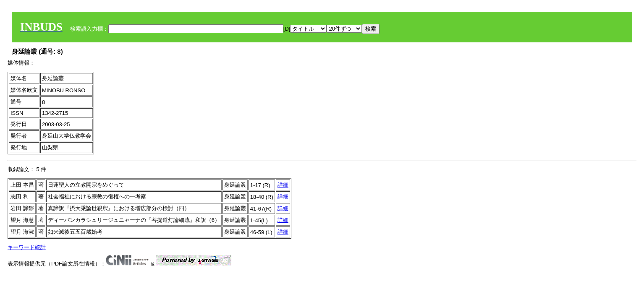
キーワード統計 (27, 247)
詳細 (283, 185)
